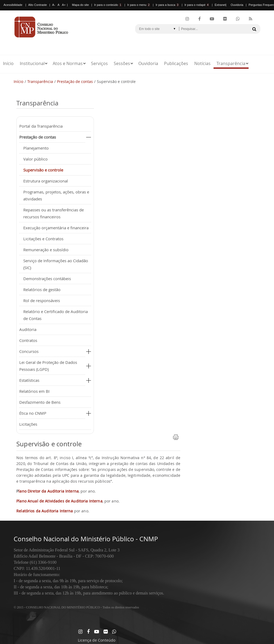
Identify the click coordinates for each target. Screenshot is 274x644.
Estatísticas (29, 380)
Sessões (122, 63)
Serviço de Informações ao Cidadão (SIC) (56, 264)
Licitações (28, 424)
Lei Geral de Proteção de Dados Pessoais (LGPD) (48, 366)
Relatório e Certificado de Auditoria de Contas (56, 315)
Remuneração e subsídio (46, 250)
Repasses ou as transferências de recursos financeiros (54, 213)
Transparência (231, 63)
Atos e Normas (68, 63)
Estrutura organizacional (46, 181)
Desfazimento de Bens (40, 402)
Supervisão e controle (43, 170)
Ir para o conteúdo (108, 5)
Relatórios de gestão (42, 289)
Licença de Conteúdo (97, 640)
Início (8, 63)
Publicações (176, 63)
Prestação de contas (75, 81)
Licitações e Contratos (43, 239)
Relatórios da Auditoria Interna (45, 511)
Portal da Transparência (41, 126)
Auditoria (28, 329)
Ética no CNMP (33, 413)
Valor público (35, 159)
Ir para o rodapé (197, 5)
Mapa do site (80, 5)
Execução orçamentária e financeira (56, 228)
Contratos (28, 340)
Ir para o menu (139, 5)
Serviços (99, 63)
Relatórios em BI (34, 391)
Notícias (202, 63)
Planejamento (36, 148)
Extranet (220, 5)
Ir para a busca (168, 5)
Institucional (32, 63)
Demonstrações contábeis (47, 279)
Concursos (29, 351)
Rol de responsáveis (42, 300)
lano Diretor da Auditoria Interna (49, 491)
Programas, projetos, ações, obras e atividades (56, 195)
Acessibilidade (13, 5)
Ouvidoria (237, 5)
